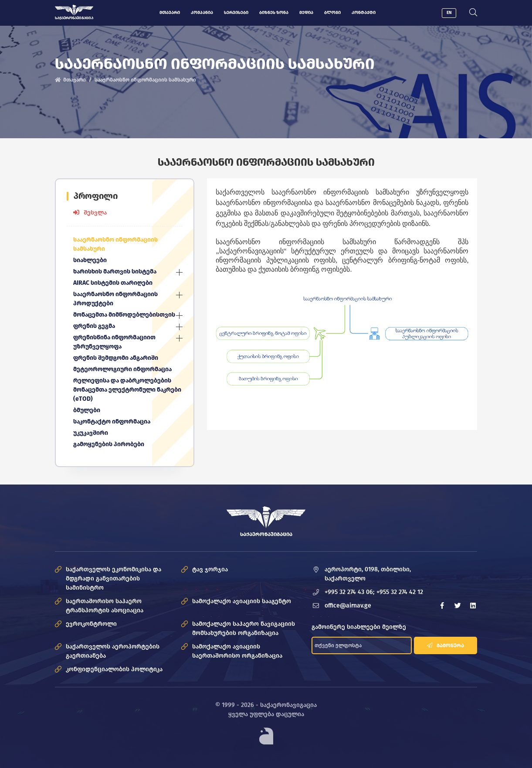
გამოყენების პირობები (109, 444)
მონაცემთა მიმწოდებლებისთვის (124, 315)
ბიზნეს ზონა (274, 13)
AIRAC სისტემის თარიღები (113, 283)
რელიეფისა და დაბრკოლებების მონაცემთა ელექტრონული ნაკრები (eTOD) (128, 390)
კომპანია (202, 13)
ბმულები (87, 410)
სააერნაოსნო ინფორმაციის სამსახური (115, 244)
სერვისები (236, 13)
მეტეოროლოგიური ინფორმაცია (123, 369)
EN (449, 13)
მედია (306, 13)
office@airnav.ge (348, 606)
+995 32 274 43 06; (350, 592)
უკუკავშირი (91, 433)
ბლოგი (332, 13)
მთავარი (170, 13)
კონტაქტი (364, 13)
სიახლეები (90, 260)
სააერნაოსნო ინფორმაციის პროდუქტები (115, 299)
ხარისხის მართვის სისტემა (115, 271)
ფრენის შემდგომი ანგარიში (116, 358)
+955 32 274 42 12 (400, 592)
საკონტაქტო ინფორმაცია (112, 422)
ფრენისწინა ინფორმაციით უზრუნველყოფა (114, 342)
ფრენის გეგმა (94, 326)
